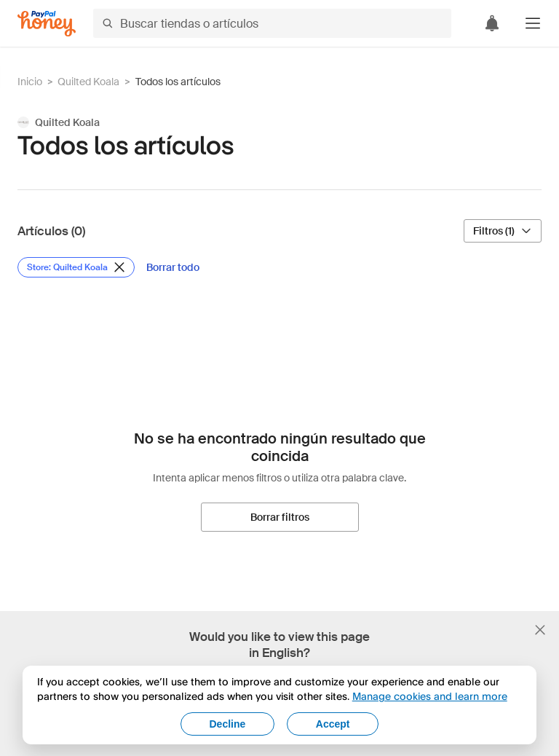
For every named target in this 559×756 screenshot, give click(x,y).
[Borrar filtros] (280, 517)
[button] (533, 23)
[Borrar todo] (173, 267)
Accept (333, 724)
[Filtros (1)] (503, 231)
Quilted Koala (88, 82)
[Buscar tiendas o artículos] (272, 23)
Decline (228, 724)
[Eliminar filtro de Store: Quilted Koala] (76, 267)
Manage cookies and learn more (430, 696)
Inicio (30, 82)
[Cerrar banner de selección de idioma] (540, 630)
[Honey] (47, 24)
